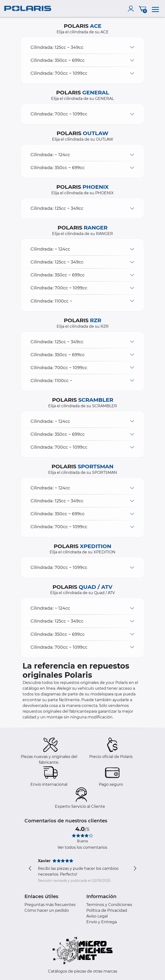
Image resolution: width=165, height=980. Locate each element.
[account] (132, 9)
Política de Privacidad (107, 910)
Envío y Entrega (102, 922)
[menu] (155, 9)
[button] (82, 47)
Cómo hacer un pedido (47, 910)
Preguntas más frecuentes (50, 905)
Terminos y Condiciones (109, 905)
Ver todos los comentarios (82, 847)
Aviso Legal (97, 916)
